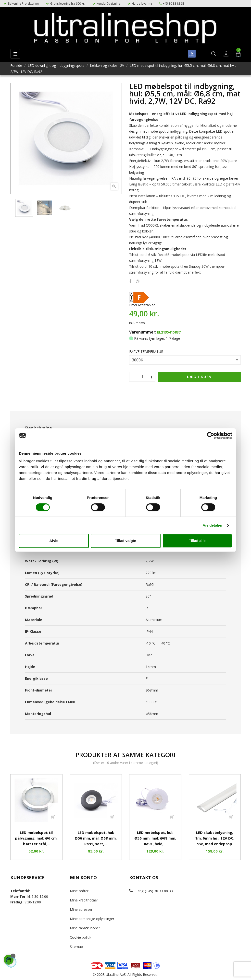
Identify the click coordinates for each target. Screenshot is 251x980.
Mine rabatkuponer (85, 928)
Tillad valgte (125, 541)
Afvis (54, 541)
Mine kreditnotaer (84, 900)
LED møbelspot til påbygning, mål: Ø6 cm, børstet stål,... (36, 838)
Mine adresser (81, 909)
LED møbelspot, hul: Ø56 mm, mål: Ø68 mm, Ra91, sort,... (96, 838)
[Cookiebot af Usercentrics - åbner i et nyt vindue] (211, 436)
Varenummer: (143, 332)
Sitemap (76, 947)
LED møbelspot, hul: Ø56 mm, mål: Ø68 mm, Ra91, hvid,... (155, 838)
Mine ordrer (79, 891)
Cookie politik (81, 937)
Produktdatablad (142, 305)
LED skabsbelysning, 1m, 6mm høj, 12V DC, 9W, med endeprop (215, 838)
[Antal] (142, 377)
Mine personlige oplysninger (92, 919)
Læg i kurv (199, 377)
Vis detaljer (213, 525)
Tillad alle (197, 541)
